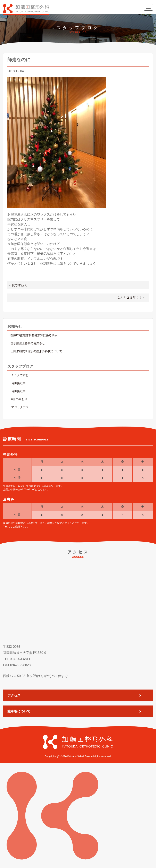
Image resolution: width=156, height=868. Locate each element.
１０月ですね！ (21, 375)
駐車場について (19, 711)
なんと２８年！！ (130, 297)
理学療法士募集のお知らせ (28, 343)
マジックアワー (21, 407)
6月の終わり (19, 399)
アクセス (14, 695)
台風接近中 (18, 383)
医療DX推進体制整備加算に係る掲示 (34, 335)
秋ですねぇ (19, 285)
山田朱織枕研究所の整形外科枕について (36, 351)
